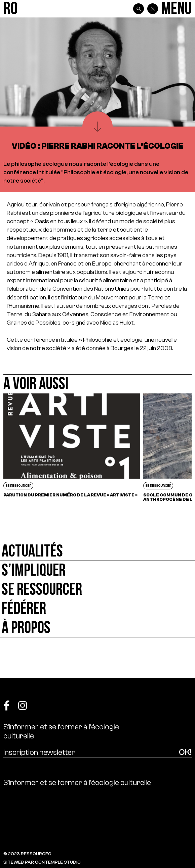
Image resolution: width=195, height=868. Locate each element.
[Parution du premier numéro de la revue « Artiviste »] (72, 447)
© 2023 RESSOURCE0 (27, 854)
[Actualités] (97, 551)
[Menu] (177, 9)
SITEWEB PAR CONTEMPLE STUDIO (42, 862)
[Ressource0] (10, 9)
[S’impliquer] (97, 570)
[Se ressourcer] (97, 590)
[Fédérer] (97, 609)
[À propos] (97, 628)
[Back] (153, 9)
